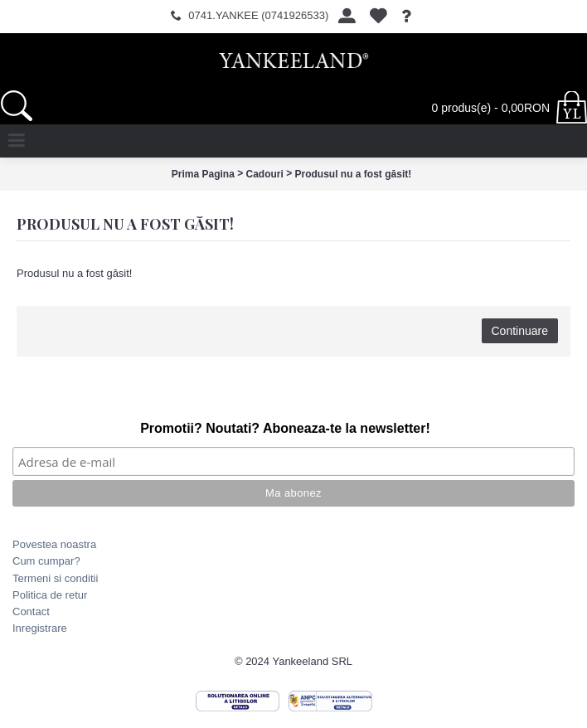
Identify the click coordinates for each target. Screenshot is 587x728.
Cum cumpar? (46, 561)
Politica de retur (50, 595)
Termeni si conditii (55, 578)
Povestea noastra (54, 544)
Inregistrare (40, 628)
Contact (31, 612)
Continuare (520, 331)
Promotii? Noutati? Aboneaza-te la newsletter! (285, 428)
